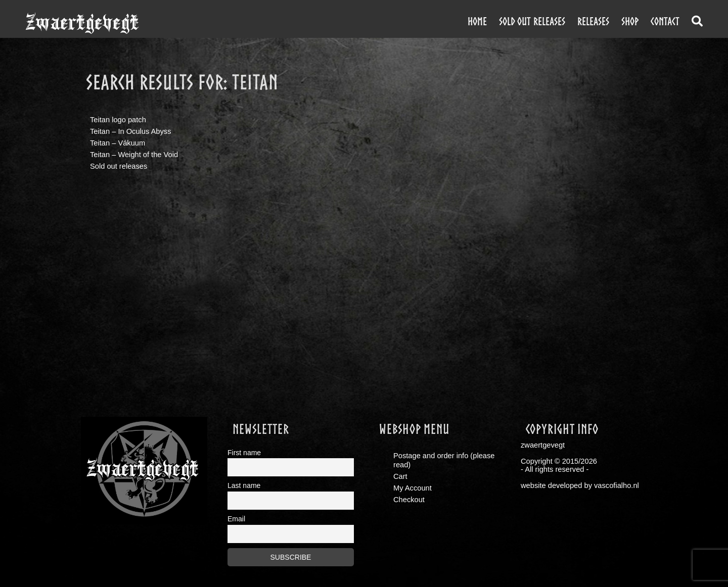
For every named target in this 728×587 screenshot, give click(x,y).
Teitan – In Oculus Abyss (131, 131)
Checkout (409, 500)
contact (665, 21)
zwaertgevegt (82, 23)
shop (630, 21)
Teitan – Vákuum (118, 143)
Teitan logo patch (118, 120)
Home (477, 21)
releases (593, 21)
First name (244, 453)
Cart (400, 476)
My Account (413, 488)
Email (236, 519)
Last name (244, 485)
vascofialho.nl (617, 485)
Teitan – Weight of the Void (134, 155)
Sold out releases (532, 21)
